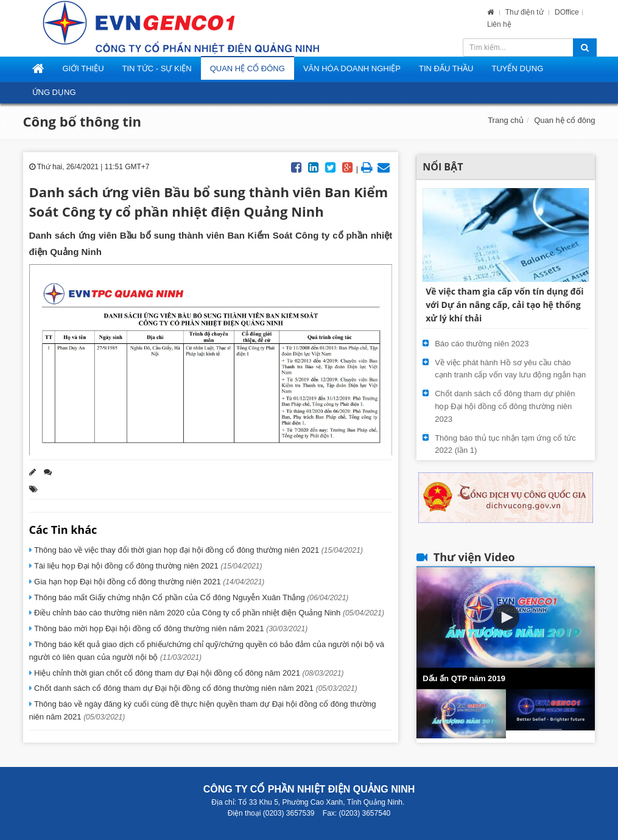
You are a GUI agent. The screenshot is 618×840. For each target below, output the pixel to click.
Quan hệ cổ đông (248, 68)
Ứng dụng (54, 92)
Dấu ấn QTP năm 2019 (464, 678)
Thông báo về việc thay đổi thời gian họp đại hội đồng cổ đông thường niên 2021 (198, 550)
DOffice (567, 12)
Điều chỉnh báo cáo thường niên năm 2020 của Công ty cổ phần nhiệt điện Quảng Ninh (208, 613)
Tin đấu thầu (446, 68)
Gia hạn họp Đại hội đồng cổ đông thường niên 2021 (149, 582)
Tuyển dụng (517, 68)
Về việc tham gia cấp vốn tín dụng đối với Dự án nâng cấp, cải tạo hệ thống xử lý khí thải (504, 305)
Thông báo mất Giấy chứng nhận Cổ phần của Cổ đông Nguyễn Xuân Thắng (191, 597)
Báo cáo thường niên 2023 (482, 344)
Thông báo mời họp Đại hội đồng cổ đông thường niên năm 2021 (170, 628)
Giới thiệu (83, 68)
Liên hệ (499, 24)
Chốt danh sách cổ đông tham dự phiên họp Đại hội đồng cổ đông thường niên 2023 (505, 406)
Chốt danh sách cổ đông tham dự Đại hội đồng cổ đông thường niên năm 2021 (195, 688)
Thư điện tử (525, 12)
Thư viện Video (474, 557)
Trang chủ (506, 120)
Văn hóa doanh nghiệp (352, 68)
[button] (506, 617)
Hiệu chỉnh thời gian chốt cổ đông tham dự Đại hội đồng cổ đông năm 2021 (188, 673)
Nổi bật (443, 167)
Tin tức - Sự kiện (157, 68)
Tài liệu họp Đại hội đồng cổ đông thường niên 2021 (147, 566)
